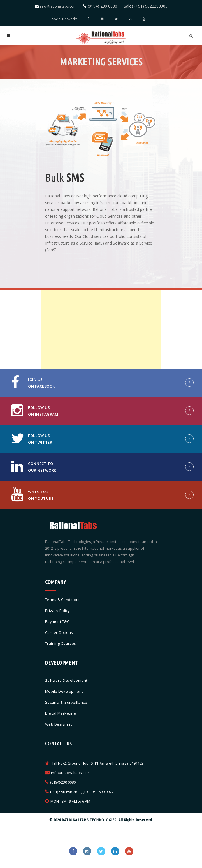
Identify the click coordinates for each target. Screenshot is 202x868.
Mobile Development (64, 691)
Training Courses (61, 643)
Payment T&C (57, 621)
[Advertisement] (101, 329)
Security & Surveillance (66, 702)
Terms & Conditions (63, 600)
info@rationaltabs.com (58, 6)
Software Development (66, 680)
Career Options (59, 632)
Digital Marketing (61, 713)
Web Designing (59, 724)
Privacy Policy (58, 611)
